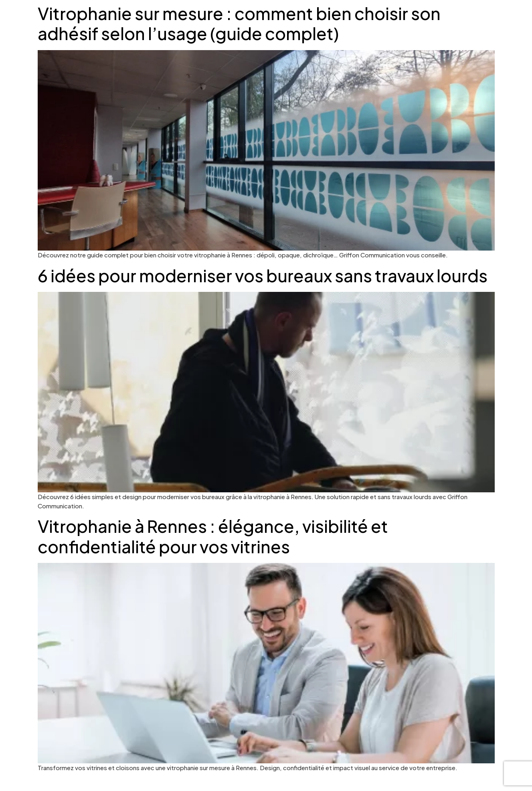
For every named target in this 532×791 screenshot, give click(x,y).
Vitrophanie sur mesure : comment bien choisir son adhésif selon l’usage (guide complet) (239, 23)
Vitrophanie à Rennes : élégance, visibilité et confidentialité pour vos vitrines (213, 536)
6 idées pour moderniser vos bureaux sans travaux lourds (263, 275)
